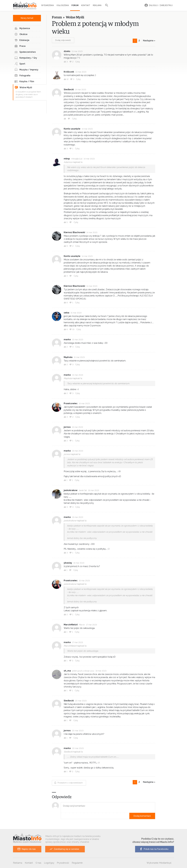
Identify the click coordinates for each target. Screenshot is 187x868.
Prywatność (63, 863)
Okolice (21, 34)
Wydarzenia (47, 5)
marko (67, 339)
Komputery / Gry (26, 58)
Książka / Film (24, 82)
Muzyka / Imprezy (26, 70)
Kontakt (86, 5)
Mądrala (68, 357)
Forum (75, 5)
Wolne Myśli (23, 88)
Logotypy (49, 863)
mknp (67, 159)
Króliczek (69, 72)
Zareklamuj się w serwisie (64, 849)
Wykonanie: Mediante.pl (159, 863)
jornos (67, 427)
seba (66, 313)
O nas (38, 863)
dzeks (67, 51)
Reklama (97, 5)
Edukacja (22, 40)
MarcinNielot (71, 625)
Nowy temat (27, 18)
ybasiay (68, 563)
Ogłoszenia (63, 5)
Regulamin (77, 863)
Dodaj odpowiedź (63, 40)
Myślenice (22, 28)
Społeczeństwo (25, 52)
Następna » (149, 41)
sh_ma (67, 671)
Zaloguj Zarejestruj (158, 5)
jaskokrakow (71, 490)
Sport (20, 64)
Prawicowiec (71, 403)
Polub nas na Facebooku (154, 849)
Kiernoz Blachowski (74, 232)
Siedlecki (69, 89)
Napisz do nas (26, 849)
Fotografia (22, 76)
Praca (20, 46)
